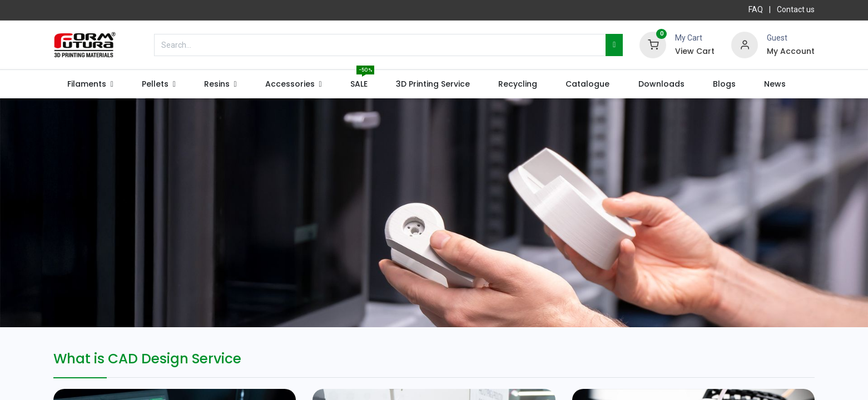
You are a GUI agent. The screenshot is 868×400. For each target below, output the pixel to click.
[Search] (614, 45)
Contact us (796, 9)
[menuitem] (359, 84)
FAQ (756, 9)
